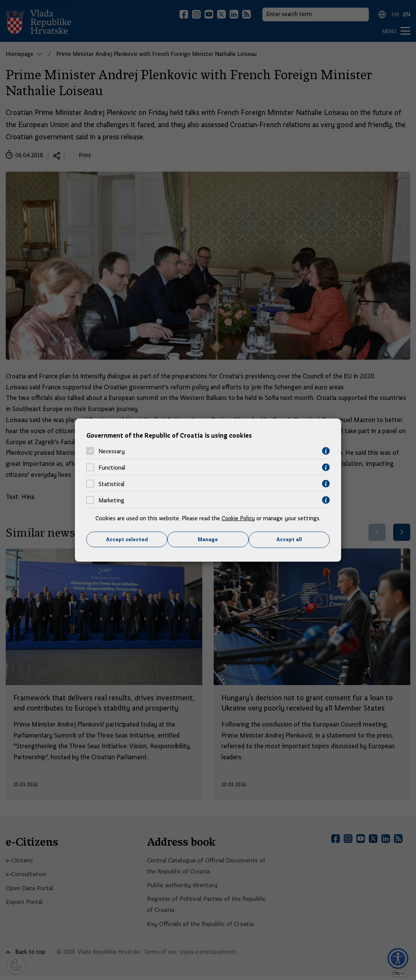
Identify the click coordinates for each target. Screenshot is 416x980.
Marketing (111, 500)
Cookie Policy (238, 518)
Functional (112, 467)
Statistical (111, 484)
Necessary (112, 451)
